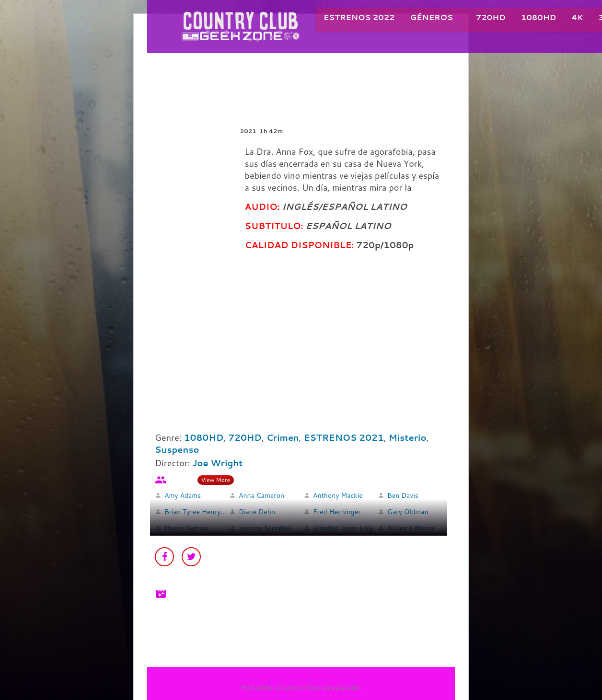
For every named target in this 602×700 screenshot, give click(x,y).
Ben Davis (403, 495)
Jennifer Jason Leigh (345, 528)
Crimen (283, 437)
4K (567, 19)
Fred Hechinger (337, 512)
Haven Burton (186, 528)
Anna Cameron (261, 495)
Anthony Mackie (338, 495)
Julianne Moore (411, 528)
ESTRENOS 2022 (349, 19)
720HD (480, 19)
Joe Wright (218, 463)
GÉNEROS (421, 19)
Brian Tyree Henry (192, 512)
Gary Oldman (408, 512)
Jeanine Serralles (265, 528)
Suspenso (177, 449)
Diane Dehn (257, 512)
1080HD (528, 19)
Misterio (408, 437)
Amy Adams (183, 495)
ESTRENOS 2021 (344, 437)
